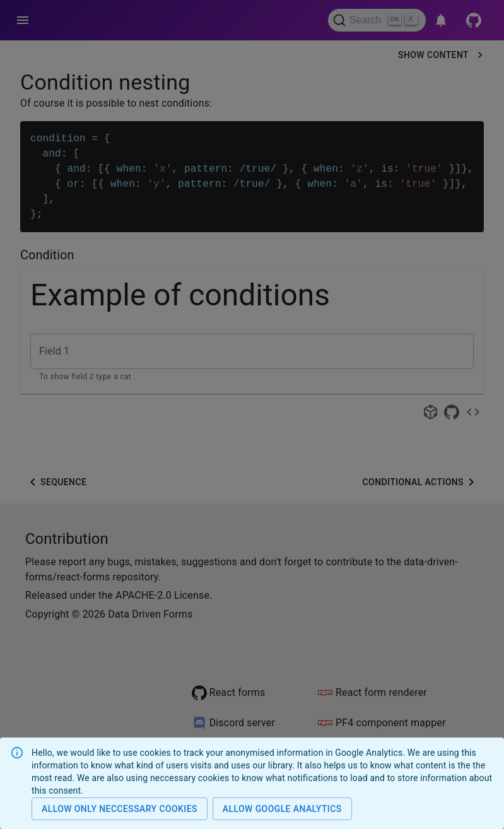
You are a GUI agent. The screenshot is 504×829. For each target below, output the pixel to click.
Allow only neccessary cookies (120, 809)
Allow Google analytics (282, 809)
